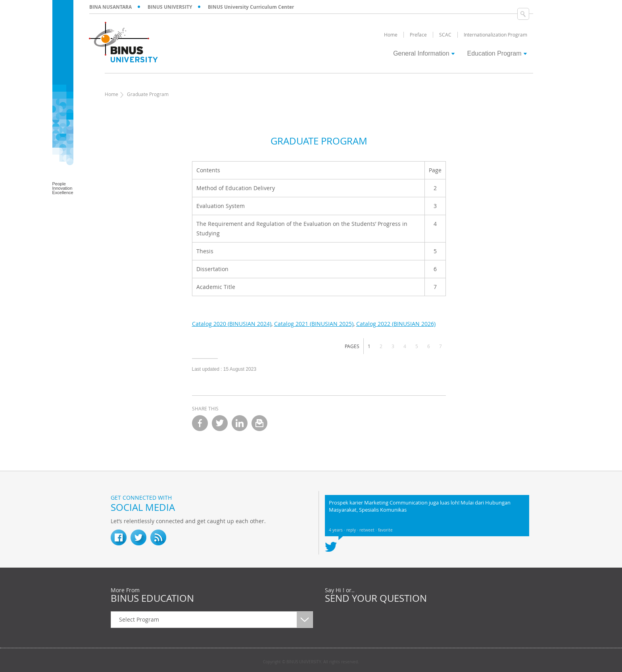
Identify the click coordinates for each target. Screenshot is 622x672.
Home (111, 94)
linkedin (240, 423)
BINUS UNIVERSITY (170, 7)
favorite (385, 530)
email (259, 423)
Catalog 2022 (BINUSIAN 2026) (396, 324)
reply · (353, 530)
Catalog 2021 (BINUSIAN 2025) (314, 324)
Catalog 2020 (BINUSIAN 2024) (232, 324)
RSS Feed (158, 537)
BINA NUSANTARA (110, 7)
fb (119, 537)
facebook (200, 423)
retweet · (369, 530)
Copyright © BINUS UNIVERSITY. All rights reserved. (311, 662)
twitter (220, 423)
